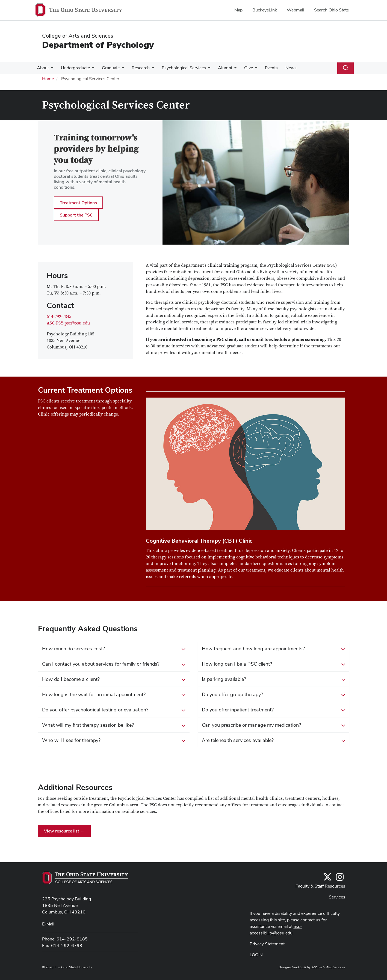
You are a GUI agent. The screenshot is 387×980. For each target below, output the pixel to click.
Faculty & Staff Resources (320, 886)
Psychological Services (179, 68)
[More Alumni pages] (228, 69)
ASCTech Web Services (328, 967)
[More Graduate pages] (119, 69)
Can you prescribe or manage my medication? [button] (274, 725)
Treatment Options (78, 202)
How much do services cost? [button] (114, 649)
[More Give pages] (248, 69)
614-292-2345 (59, 317)
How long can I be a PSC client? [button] (274, 664)
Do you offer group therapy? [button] (274, 695)
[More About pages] (51, 69)
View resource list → (64, 831)
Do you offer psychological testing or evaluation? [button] (114, 710)
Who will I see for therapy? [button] (114, 741)
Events (263, 68)
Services (337, 897)
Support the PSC (76, 215)
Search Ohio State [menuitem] (331, 10)
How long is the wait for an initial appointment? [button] (114, 695)
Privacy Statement (267, 944)
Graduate (108, 68)
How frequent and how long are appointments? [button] (274, 649)
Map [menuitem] (238, 10)
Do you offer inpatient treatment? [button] (274, 710)
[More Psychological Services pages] (203, 69)
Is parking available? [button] (274, 680)
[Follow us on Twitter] (327, 879)
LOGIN (256, 955)
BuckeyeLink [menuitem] (265, 10)
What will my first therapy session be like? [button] (114, 725)
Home (48, 79)
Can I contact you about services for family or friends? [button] (114, 664)
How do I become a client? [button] (114, 680)
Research (137, 68)
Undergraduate (74, 68)
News (282, 68)
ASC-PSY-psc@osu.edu (68, 323)
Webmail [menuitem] (296, 10)
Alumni (219, 68)
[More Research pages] (148, 69)
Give (241, 68)
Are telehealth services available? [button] (274, 741)
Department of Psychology (98, 45)
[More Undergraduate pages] (90, 69)
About (42, 68)
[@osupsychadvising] (340, 879)
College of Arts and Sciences (78, 36)
